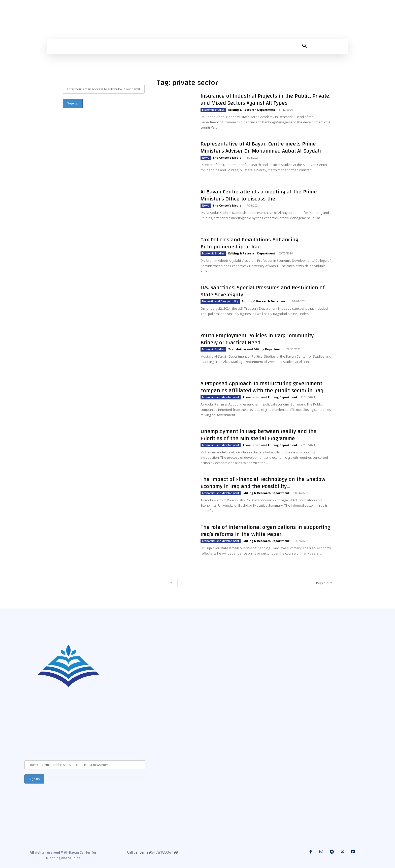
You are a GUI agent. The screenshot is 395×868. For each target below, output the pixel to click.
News (206, 158)
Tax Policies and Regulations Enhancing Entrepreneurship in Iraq (249, 243)
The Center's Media (227, 157)
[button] (305, 46)
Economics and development (221, 397)
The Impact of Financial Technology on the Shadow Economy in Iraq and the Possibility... (263, 483)
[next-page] (182, 583)
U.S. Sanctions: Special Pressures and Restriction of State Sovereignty (263, 291)
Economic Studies (213, 110)
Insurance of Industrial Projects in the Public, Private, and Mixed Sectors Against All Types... (265, 99)
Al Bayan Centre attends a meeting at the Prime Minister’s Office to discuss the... (259, 195)
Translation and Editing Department (256, 349)
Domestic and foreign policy (220, 301)
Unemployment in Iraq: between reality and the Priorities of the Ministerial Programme (259, 435)
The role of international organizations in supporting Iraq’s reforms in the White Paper (265, 531)
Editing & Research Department (252, 110)
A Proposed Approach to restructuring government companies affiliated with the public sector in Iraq (262, 387)
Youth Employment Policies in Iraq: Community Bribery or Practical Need (257, 339)
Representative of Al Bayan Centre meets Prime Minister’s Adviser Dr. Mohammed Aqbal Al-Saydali (261, 147)
